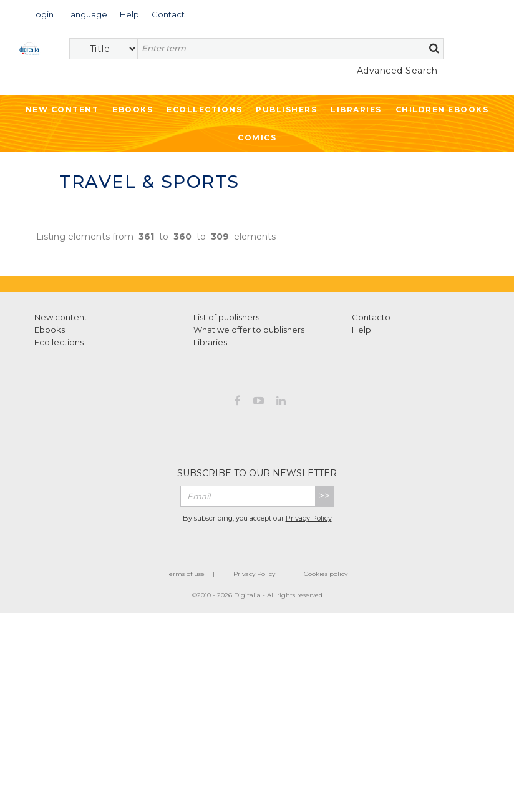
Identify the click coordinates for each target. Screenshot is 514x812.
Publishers (286, 110)
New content (61, 317)
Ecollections (204, 110)
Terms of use (186, 574)
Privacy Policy (309, 518)
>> (324, 496)
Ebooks (133, 110)
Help (361, 330)
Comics (257, 138)
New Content (62, 110)
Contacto (371, 317)
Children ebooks (442, 110)
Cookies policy (326, 574)
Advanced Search (397, 71)
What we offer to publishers (249, 330)
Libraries (356, 110)
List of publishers (226, 317)
